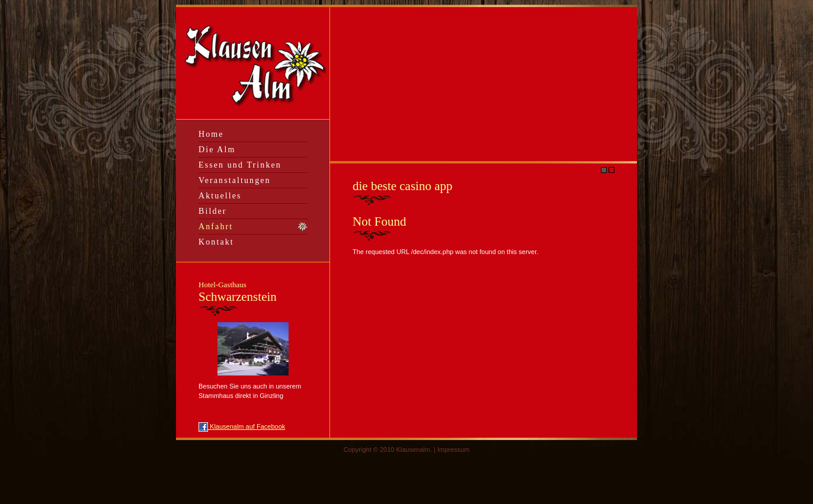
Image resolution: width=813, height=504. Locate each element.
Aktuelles (220, 196)
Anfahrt (216, 227)
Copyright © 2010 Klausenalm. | (391, 450)
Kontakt (216, 242)
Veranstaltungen (235, 180)
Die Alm (217, 150)
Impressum (453, 450)
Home (211, 134)
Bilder (213, 211)
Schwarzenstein (238, 292)
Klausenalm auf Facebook (242, 426)
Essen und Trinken (240, 165)
